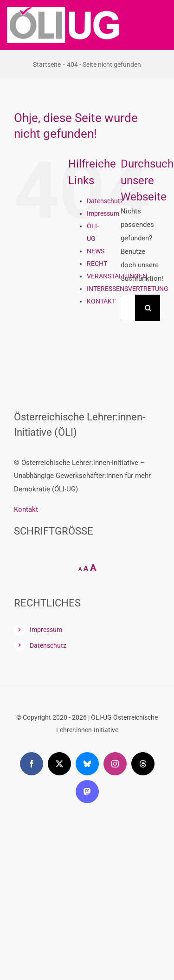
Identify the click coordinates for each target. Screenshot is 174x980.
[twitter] (59, 764)
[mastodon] (87, 792)
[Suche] (148, 308)
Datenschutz (105, 201)
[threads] (143, 764)
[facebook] (32, 764)
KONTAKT (101, 301)
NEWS (96, 251)
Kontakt (26, 509)
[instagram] (115, 764)
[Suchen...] (128, 308)
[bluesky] (87, 764)
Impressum (103, 213)
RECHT (97, 264)
